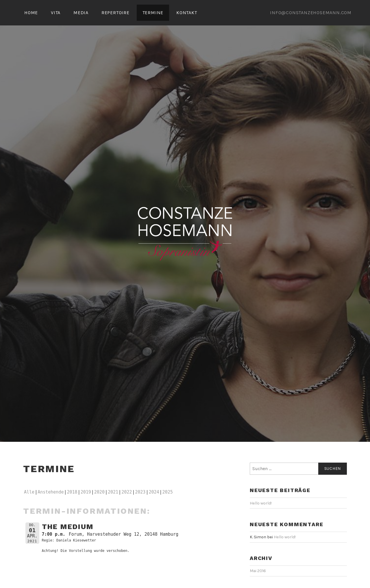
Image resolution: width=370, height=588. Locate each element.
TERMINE (153, 13)
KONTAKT (187, 13)
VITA (56, 13)
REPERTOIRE (115, 13)
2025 (168, 492)
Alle (29, 492)
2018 (72, 492)
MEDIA (81, 13)
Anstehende (51, 492)
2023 (140, 492)
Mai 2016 (258, 571)
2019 (86, 492)
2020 (99, 492)
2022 (127, 492)
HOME (31, 13)
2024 (154, 492)
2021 (113, 492)
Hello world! (261, 503)
